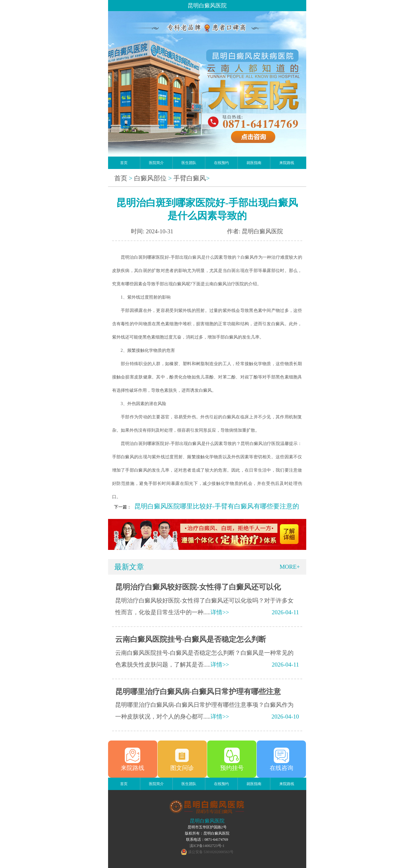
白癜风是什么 (201, 257)
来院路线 (287, 163)
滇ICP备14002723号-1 (207, 846)
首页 (124, 163)
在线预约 (221, 163)
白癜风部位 (150, 178)
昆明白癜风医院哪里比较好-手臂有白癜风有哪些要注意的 (217, 506)
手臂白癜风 (190, 178)
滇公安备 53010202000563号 (211, 852)
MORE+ (290, 567)
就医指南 (254, 163)
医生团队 (189, 163)
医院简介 (156, 163)
